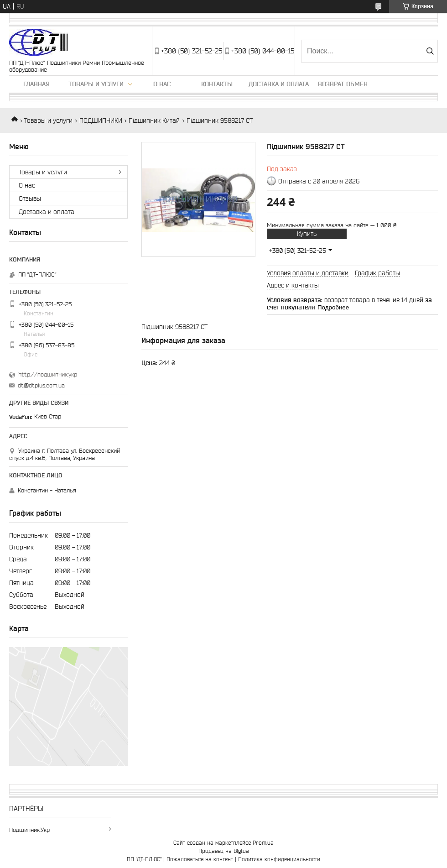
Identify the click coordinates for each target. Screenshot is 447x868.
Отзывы (30, 199)
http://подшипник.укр (48, 374)
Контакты (217, 84)
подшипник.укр (29, 830)
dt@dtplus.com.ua (41, 385)
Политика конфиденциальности (279, 859)
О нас (162, 84)
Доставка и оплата (279, 84)
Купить (307, 234)
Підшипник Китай (154, 120)
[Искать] (430, 51)
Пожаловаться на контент (200, 859)
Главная (36, 84)
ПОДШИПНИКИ (101, 120)
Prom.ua (263, 843)
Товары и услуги (96, 84)
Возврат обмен (343, 84)
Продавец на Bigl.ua (224, 851)
